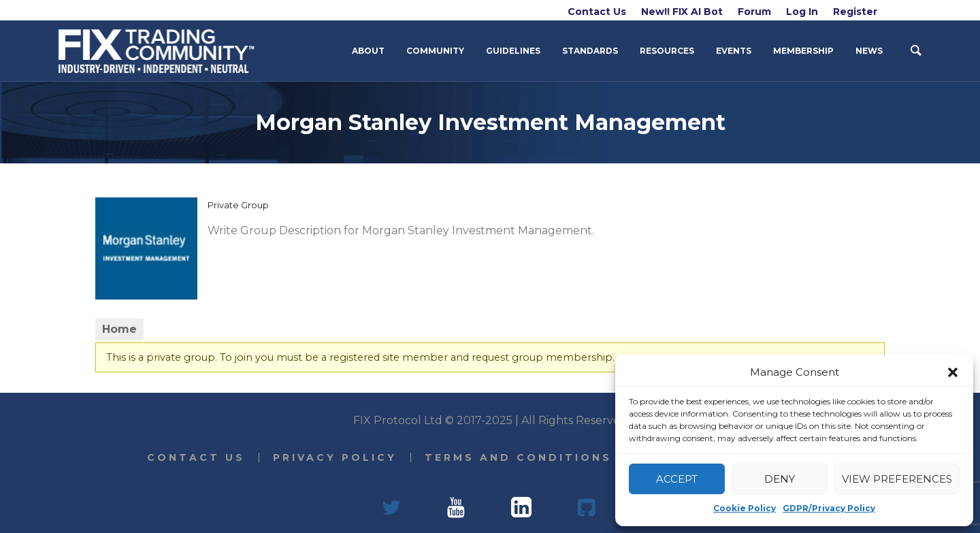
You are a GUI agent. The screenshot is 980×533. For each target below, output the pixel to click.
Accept (677, 479)
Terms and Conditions (518, 457)
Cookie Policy (745, 508)
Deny (780, 479)
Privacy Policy (335, 457)
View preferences (897, 479)
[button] (953, 372)
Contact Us (196, 457)
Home (119, 329)
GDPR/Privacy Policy (829, 508)
